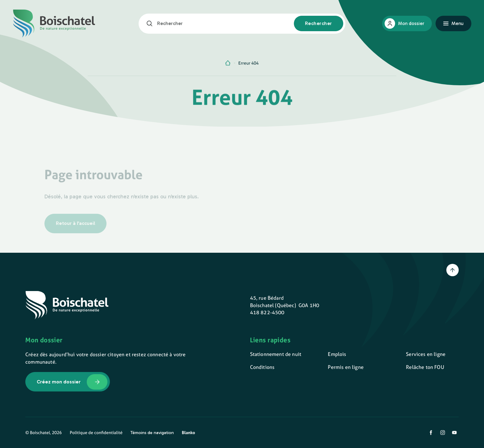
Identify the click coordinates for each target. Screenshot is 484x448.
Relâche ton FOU (425, 367)
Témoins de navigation (152, 433)
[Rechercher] (152, 23)
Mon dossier (411, 23)
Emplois (337, 354)
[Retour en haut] (453, 270)
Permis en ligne (346, 367)
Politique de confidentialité (96, 433)
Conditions (262, 367)
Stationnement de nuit (276, 354)
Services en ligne (426, 354)
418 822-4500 (267, 312)
